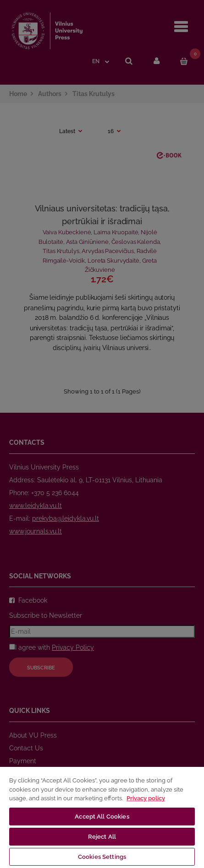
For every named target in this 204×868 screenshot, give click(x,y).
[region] (102, 817)
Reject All (102, 837)
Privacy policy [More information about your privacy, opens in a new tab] (146, 798)
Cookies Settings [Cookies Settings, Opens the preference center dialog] (102, 857)
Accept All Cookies (102, 817)
